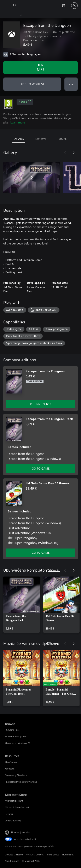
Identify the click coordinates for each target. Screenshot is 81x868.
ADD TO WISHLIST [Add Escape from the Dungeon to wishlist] (32, 84)
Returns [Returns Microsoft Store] (9, 814)
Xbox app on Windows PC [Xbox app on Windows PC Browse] (18, 743)
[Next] (74, 153)
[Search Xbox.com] (15, 5)
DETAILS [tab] (19, 139)
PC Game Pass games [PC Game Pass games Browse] (16, 736)
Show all (54, 570)
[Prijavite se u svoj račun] (74, 6)
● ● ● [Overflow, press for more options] (71, 84)
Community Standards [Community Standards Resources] (16, 775)
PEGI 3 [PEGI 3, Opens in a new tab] (25, 102)
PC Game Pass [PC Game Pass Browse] (12, 730)
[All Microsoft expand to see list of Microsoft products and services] (5, 6)
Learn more (18, 122)
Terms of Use (53, 854)
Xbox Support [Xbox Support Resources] (12, 762)
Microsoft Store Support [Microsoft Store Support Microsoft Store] (17, 807)
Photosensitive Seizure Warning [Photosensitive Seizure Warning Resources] (21, 782)
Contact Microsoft (14, 854)
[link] (22, 605)
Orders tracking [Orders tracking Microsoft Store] (13, 820)
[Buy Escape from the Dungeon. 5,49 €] (40, 68)
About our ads (12, 861)
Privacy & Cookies (35, 854)
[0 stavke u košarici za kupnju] (64, 6)
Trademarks (68, 854)
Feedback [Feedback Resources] (10, 769)
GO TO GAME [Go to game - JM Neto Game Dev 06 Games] (41, 553)
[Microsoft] (40, 3)
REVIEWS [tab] (40, 139)
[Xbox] (11, 15)
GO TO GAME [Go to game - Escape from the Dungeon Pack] (41, 468)
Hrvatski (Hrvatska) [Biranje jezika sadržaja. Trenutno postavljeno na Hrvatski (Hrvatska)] (21, 832)
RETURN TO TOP (41, 404)
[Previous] (65, 153)
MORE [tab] (62, 139)
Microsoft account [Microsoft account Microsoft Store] (14, 801)
